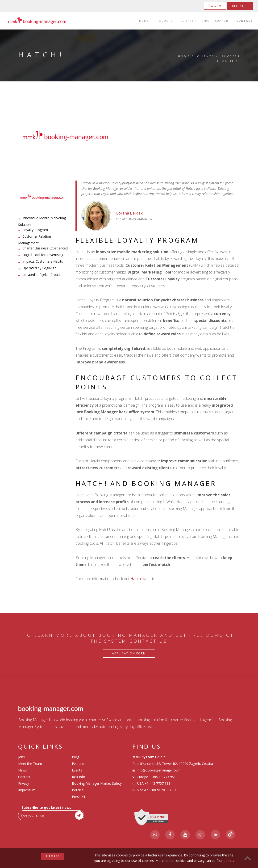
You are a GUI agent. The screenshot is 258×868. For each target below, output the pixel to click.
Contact (245, 21)
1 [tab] (122, 151)
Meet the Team (30, 764)
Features (79, 764)
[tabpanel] (129, 136)
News (23, 770)
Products (165, 21)
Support (223, 21)
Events (77, 770)
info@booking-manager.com (159, 770)
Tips (206, 21)
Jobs (21, 757)
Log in (215, 6)
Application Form (129, 653)
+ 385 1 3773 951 (162, 777)
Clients (188, 21)
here (230, 861)
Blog (75, 757)
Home (144, 21)
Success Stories (228, 58)
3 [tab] (136, 151)
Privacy (24, 783)
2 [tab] (129, 151)
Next (230, 136)
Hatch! (136, 579)
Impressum (27, 790)
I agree (53, 856)
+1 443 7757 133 (157, 783)
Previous (28, 136)
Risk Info (79, 777)
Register (240, 6)
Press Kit (79, 797)
